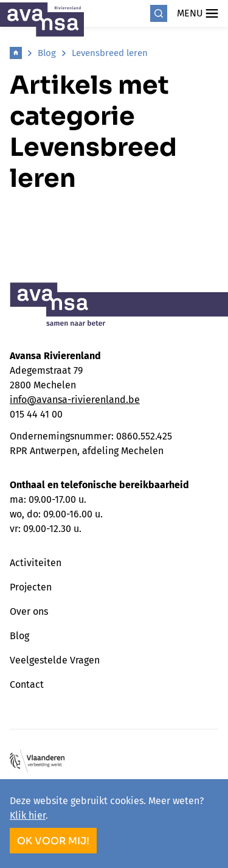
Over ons (29, 611)
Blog (47, 53)
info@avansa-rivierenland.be (75, 400)
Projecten (31, 587)
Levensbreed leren (110, 53)
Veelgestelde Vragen (55, 660)
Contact (27, 684)
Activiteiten (36, 563)
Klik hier (28, 815)
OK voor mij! (53, 841)
